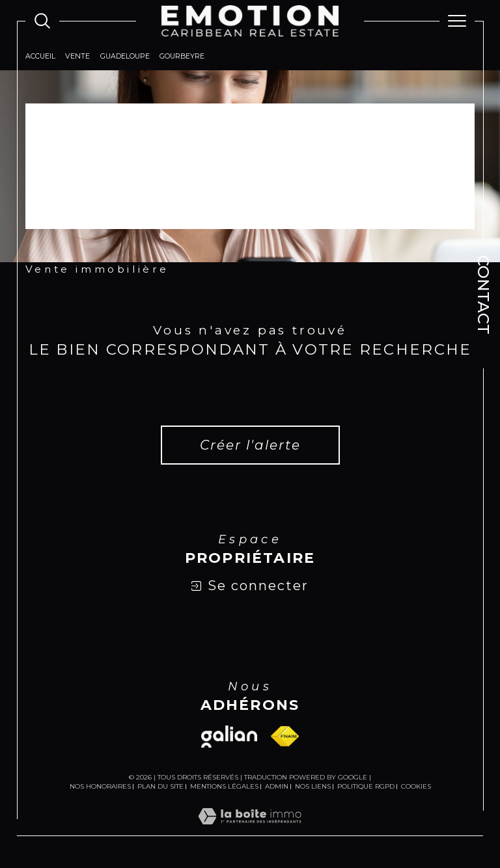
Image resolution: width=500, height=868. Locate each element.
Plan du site (160, 786)
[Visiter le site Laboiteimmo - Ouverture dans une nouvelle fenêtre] (250, 830)
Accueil (40, 57)
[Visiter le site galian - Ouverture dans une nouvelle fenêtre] (229, 737)
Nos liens (313, 786)
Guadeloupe (125, 57)
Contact (483, 295)
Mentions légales (224, 786)
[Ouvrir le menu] (457, 21)
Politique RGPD (366, 786)
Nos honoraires (100, 786)
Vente (77, 57)
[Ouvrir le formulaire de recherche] (42, 21)
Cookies (416, 787)
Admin (277, 786)
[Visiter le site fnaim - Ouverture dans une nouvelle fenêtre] (285, 737)
